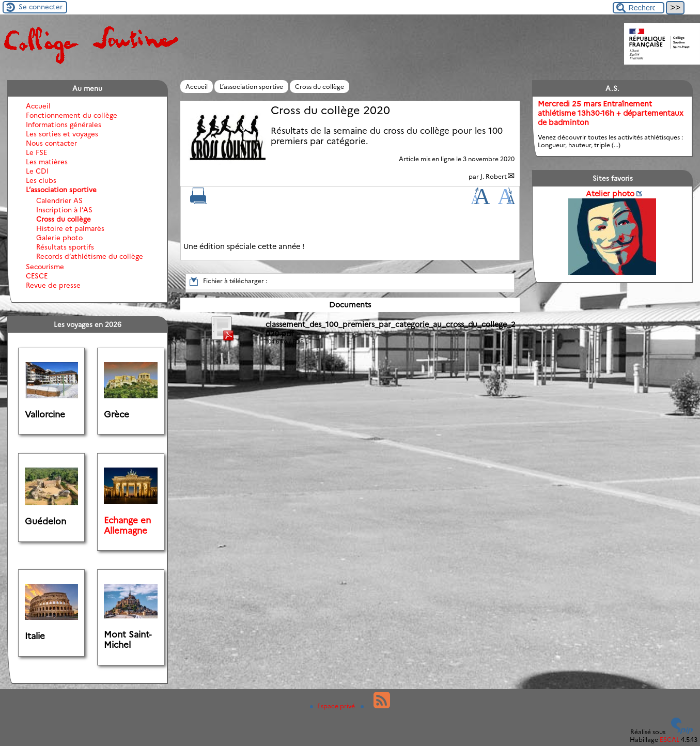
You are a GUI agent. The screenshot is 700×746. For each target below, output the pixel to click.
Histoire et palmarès (70, 228)
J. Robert (494, 176)
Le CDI (37, 171)
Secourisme (45, 267)
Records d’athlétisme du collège (90, 256)
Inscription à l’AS (64, 210)
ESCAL (670, 740)
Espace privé (333, 706)
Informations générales (64, 125)
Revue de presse (53, 285)
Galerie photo (59, 238)
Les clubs (41, 180)
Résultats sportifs (65, 247)
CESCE (37, 276)
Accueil (197, 87)
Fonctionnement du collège (72, 115)
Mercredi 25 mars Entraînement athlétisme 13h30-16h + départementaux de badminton (611, 113)
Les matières (47, 162)
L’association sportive (251, 87)
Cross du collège (320, 87)
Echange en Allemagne (127, 525)
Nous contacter (51, 143)
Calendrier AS (59, 200)
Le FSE (36, 152)
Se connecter (41, 7)
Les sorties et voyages (62, 134)
